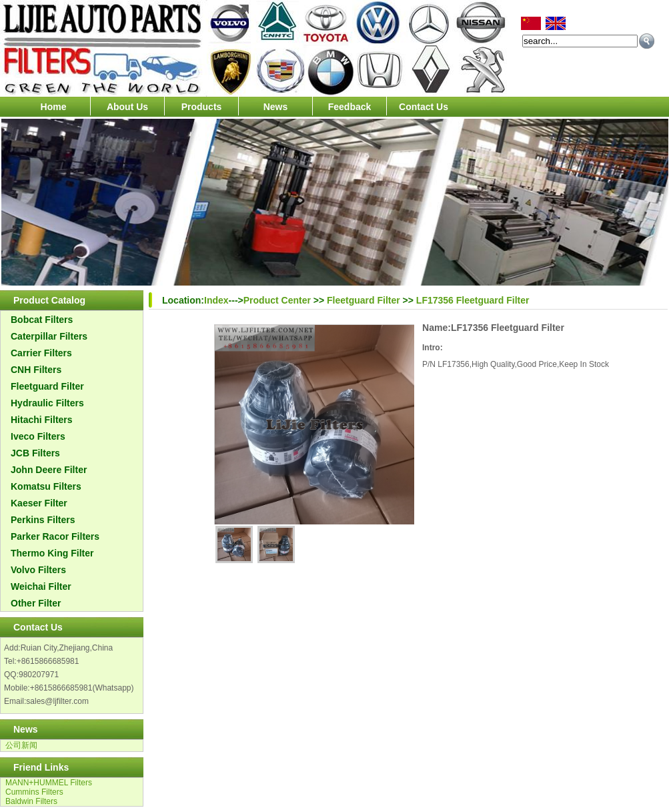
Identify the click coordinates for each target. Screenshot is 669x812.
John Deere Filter (49, 470)
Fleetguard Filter (47, 386)
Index (216, 300)
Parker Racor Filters (55, 536)
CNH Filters (36, 370)
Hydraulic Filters (47, 403)
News (276, 107)
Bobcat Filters (42, 320)
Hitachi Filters (42, 420)
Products (202, 107)
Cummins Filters (34, 792)
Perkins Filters (43, 520)
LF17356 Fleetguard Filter (473, 300)
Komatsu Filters (46, 486)
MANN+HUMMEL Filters (49, 783)
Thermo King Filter (52, 553)
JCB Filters (35, 453)
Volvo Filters (38, 570)
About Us (127, 107)
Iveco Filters (38, 436)
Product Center (277, 300)
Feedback (350, 107)
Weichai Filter (41, 586)
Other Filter (36, 603)
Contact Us (424, 107)
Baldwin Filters (31, 801)
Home (54, 107)
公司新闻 (21, 745)
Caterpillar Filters (49, 336)
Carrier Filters (41, 353)
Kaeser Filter (39, 503)
